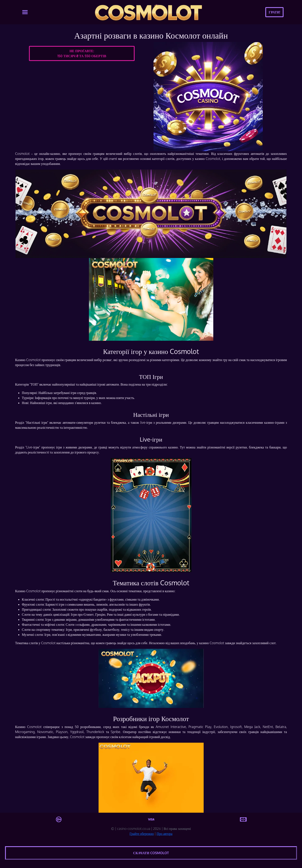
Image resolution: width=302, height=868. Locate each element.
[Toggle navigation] (25, 12)
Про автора (165, 834)
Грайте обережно (142, 834)
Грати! (274, 12)
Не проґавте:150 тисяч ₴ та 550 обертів (82, 53)
